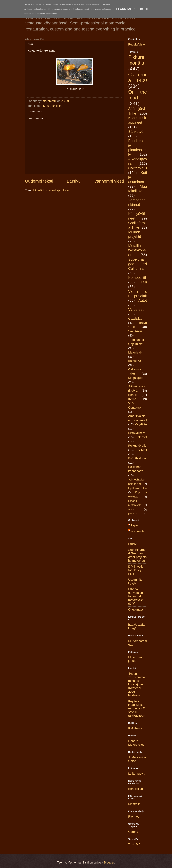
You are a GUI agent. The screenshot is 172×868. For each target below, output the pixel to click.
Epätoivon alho (138, 488)
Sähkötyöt (136, 132)
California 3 (138, 168)
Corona (133, 832)
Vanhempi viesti (109, 181)
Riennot (133, 817)
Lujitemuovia (137, 774)
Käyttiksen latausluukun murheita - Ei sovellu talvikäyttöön (137, 708)
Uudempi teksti (39, 181)
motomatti (137, 531)
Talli (144, 282)
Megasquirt (136, 378)
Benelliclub (136, 789)
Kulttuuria (135, 361)
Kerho (132, 399)
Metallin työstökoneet (137, 250)
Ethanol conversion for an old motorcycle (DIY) (136, 596)
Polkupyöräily (137, 446)
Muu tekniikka (52, 106)
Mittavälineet (137, 433)
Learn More (126, 9)
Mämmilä (134, 804)
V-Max (143, 450)
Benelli (133, 395)
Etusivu (74, 181)
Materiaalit (135, 352)
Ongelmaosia (137, 609)
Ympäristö (135, 331)
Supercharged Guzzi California (138, 264)
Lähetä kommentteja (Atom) (52, 190)
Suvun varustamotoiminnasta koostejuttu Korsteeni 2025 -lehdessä (137, 684)
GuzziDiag (135, 319)
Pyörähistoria (137, 458)
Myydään (141, 424)
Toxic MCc (135, 844)
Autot (143, 300)
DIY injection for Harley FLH (137, 570)
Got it (144, 9)
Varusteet (136, 309)
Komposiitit (137, 278)
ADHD (132, 509)
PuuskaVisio (137, 44)
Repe (134, 525)
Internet (142, 437)
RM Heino (135, 728)
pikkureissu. (135, 514)
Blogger (109, 862)
